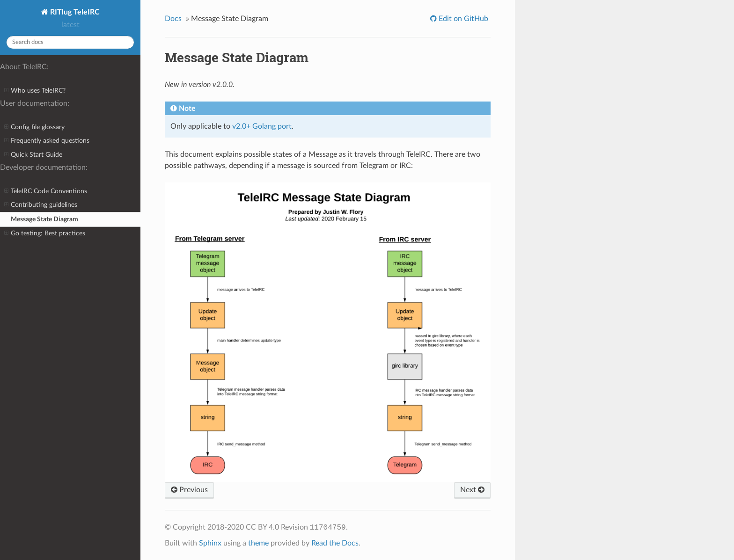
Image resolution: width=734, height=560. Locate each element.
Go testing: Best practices (45, 233)
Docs (173, 19)
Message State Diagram (44, 219)
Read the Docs (335, 543)
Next (472, 490)
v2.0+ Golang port (262, 126)
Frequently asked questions (47, 141)
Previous (189, 490)
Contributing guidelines (41, 205)
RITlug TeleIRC (74, 12)
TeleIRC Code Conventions (46, 191)
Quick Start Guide (33, 155)
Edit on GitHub (462, 19)
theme (258, 543)
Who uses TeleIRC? (35, 91)
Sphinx (210, 543)
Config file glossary (34, 127)
